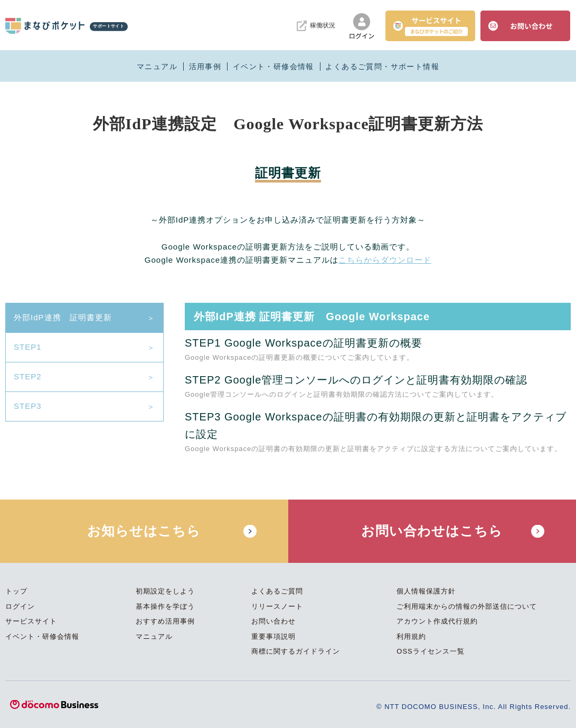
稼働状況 (316, 26)
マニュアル (157, 66)
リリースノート (277, 606)
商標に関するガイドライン (296, 651)
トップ (16, 591)
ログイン (20, 606)
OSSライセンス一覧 (430, 651)
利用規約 (411, 636)
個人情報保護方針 (426, 591)
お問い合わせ (273, 621)
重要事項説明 (273, 636)
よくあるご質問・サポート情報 (382, 66)
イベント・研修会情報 (273, 66)
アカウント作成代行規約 (437, 621)
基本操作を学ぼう (165, 606)
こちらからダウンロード (385, 260)
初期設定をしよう (165, 591)
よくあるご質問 (277, 591)
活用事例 (205, 66)
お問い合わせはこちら (432, 531)
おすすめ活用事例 (165, 621)
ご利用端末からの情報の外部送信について (467, 606)
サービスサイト (31, 621)
